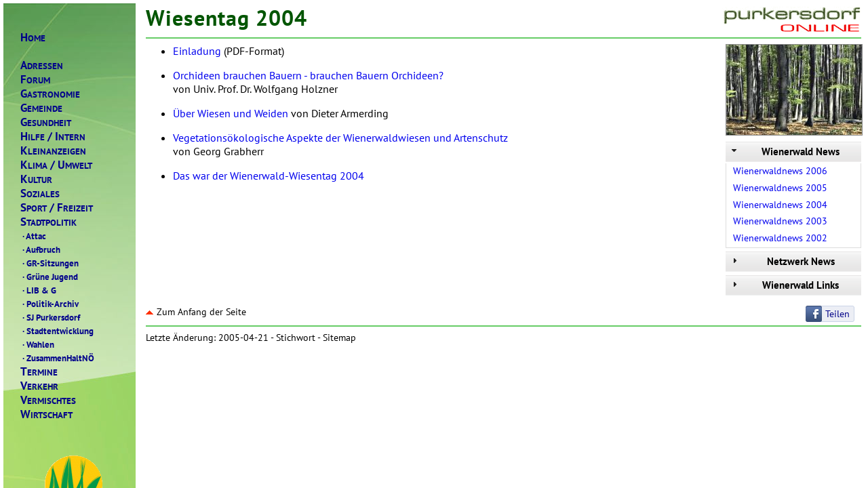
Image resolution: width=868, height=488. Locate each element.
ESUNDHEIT (46, 122)
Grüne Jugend (49, 277)
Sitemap (339, 338)
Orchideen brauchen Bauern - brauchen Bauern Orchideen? (308, 75)
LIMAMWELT (56, 165)
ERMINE (39, 372)
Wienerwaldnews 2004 (780, 205)
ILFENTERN (53, 137)
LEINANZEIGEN (53, 151)
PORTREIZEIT (57, 208)
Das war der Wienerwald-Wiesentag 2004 (269, 176)
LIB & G (38, 290)
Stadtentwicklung (57, 331)
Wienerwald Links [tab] (784, 285)
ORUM (35, 80)
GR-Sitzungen (50, 263)
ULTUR (36, 179)
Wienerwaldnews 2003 (780, 221)
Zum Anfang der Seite (196, 312)
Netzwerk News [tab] (782, 261)
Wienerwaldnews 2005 (780, 188)
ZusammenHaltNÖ (57, 358)
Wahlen (37, 344)
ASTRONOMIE (50, 94)
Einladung (197, 51)
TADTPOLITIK (48, 222)
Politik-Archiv (50, 304)
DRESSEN (42, 65)
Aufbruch (40, 249)
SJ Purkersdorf (50, 317)
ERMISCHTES (48, 400)
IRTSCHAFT (46, 414)
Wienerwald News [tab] (784, 151)
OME (33, 38)
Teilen (837, 314)
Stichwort (296, 338)
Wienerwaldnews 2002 (780, 238)
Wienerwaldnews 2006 (780, 171)
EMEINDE (41, 108)
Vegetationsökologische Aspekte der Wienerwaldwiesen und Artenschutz (340, 138)
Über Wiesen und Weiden (231, 113)
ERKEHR (39, 386)
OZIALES (40, 194)
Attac (33, 236)
